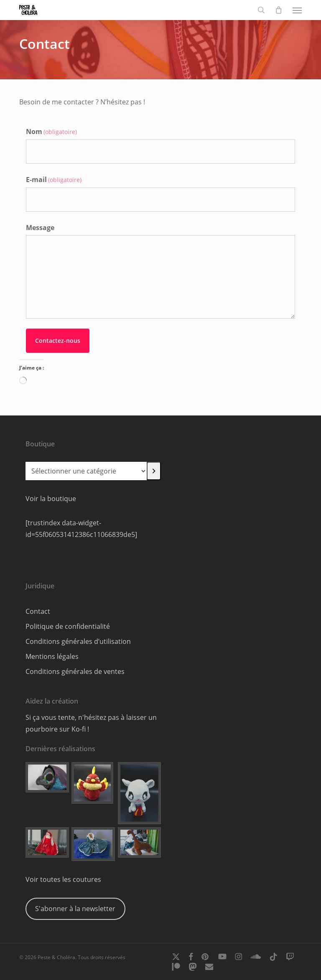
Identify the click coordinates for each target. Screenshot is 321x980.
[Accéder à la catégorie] (154, 471)
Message (40, 228)
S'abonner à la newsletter (75, 909)
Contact (38, 611)
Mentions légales (52, 656)
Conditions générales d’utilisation (78, 641)
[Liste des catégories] (86, 471)
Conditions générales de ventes (75, 671)
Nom (51, 132)
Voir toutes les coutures (63, 879)
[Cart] (279, 10)
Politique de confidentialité (68, 626)
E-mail (54, 180)
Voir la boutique (51, 499)
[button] (297, 10)
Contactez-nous (58, 341)
